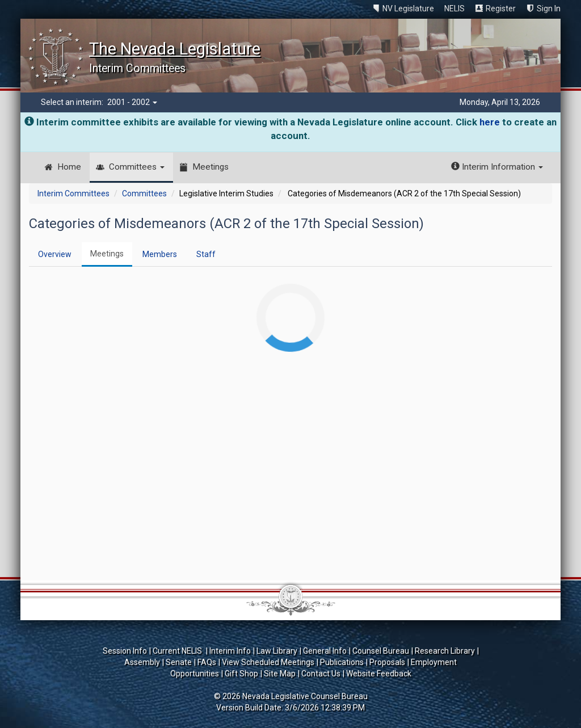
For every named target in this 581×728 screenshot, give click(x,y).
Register (501, 9)
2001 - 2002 (132, 102)
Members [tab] (160, 254)
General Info (325, 651)
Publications (342, 662)
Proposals (387, 662)
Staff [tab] (206, 254)
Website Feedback (379, 674)
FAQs (207, 662)
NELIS (454, 9)
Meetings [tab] (107, 254)
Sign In (549, 9)
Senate (179, 662)
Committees (137, 167)
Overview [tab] (55, 254)
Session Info (125, 651)
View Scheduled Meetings (268, 662)
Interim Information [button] (497, 167)
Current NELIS (178, 651)
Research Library (445, 651)
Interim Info (230, 651)
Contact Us (321, 674)
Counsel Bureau (381, 651)
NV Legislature (408, 9)
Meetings (210, 167)
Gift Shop (241, 674)
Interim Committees (73, 193)
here (490, 122)
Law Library (277, 651)
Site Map (280, 674)
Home (69, 167)
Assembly (142, 662)
